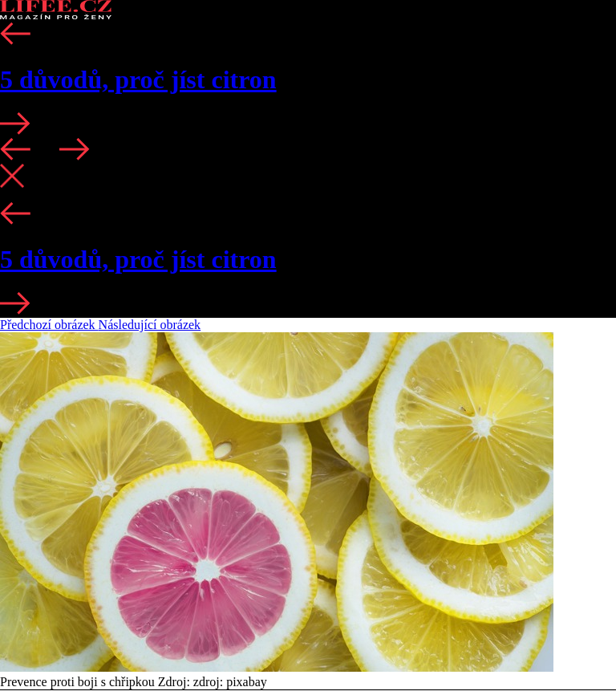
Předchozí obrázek (49, 325)
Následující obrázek (150, 325)
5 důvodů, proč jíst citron (138, 79)
